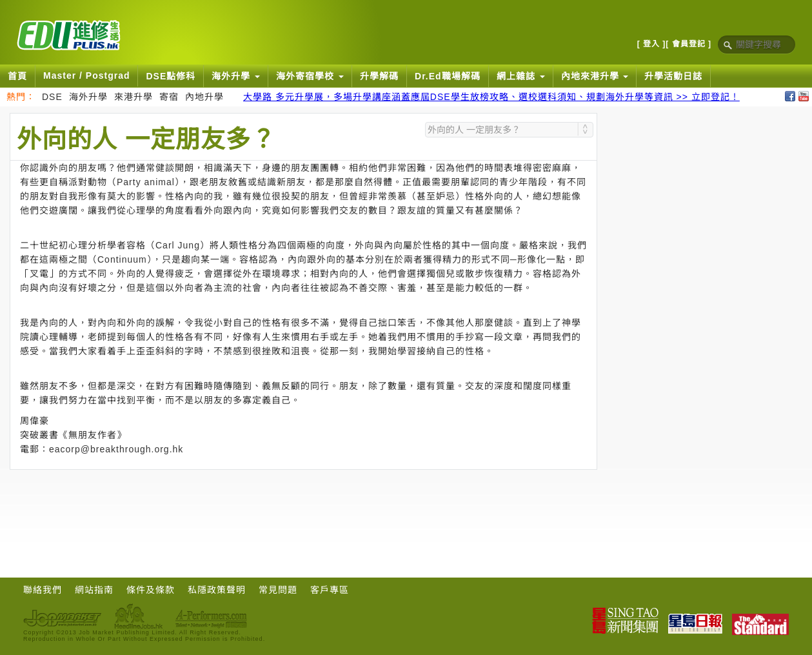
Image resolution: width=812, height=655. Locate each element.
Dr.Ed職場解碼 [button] (448, 76)
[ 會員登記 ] (688, 44)
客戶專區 (330, 590)
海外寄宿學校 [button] (310, 76)
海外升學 (88, 97)
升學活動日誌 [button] (673, 76)
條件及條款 (151, 590)
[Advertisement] (304, 505)
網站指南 (94, 590)
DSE (52, 97)
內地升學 (204, 97)
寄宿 (169, 97)
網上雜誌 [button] (521, 76)
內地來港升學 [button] (595, 76)
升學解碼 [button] (379, 76)
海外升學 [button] (236, 76)
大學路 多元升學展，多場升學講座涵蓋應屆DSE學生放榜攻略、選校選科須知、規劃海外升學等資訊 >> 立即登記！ (491, 97)
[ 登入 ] (652, 44)
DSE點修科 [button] (171, 76)
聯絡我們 (43, 590)
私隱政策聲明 (217, 590)
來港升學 (134, 97)
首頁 (17, 76)
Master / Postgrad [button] (86, 76)
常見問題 (278, 590)
